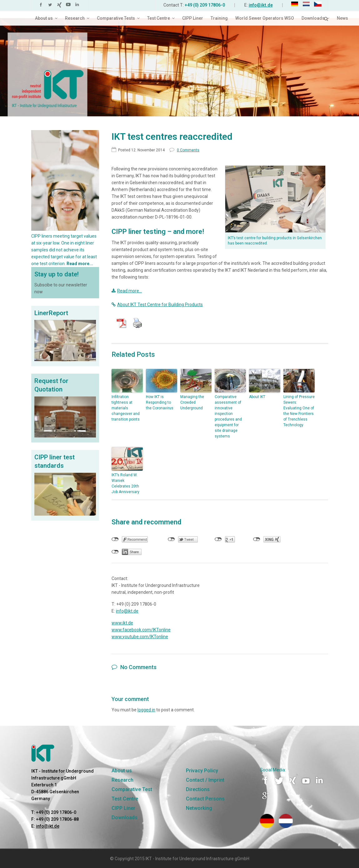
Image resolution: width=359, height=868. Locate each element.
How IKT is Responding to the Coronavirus (160, 402)
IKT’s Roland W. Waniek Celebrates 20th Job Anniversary (125, 483)
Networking (199, 808)
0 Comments (184, 150)
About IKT (257, 397)
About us (122, 771)
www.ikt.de (122, 623)
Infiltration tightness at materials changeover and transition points (126, 408)
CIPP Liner (123, 808)
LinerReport (51, 313)
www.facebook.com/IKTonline (141, 630)
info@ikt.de (261, 5)
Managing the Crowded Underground (192, 402)
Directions (198, 789)
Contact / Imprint (205, 780)
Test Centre (125, 799)
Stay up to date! (57, 274)
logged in (146, 710)
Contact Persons (205, 799)
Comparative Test (132, 789)
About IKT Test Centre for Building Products (157, 305)
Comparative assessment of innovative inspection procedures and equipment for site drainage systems (228, 416)
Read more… (127, 291)
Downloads (125, 818)
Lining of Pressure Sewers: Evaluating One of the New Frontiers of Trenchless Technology (299, 411)
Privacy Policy (202, 771)
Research (122, 780)
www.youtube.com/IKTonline (140, 637)
